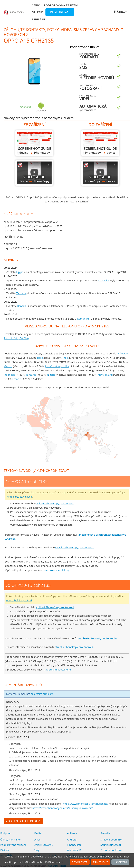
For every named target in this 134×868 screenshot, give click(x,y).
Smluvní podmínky (111, 839)
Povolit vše (80, 862)
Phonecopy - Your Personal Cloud (14, 12)
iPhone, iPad (74, 845)
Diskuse (5, 850)
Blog (36, 850)
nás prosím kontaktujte (57, 570)
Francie (17, 379)
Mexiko (8, 366)
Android (72, 839)
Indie (66, 358)
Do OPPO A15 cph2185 (100, 143)
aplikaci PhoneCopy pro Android (55, 503)
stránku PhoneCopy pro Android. (75, 547)
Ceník (36, 5)
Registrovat (60, 12)
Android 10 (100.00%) (17, 338)
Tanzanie (21, 293)
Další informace (54, 862)
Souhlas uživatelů (111, 845)
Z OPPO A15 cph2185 (34, 143)
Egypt (20, 272)
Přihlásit (39, 19)
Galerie (37, 12)
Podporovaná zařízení (61, 5)
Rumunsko (83, 319)
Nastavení (120, 862)
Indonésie (9, 375)
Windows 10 (74, 850)
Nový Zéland (105, 375)
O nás (37, 839)
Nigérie (51, 375)
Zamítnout (100, 862)
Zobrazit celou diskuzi (23, 821)
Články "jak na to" (11, 839)
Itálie (40, 358)
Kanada (22, 306)
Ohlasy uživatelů (43, 845)
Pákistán (123, 353)
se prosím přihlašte (42, 694)
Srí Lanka (104, 280)
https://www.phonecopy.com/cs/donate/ (85, 804)
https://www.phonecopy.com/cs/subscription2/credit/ (63, 808)
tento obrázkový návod (19, 497)
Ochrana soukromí (111, 850)
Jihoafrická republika (57, 366)
